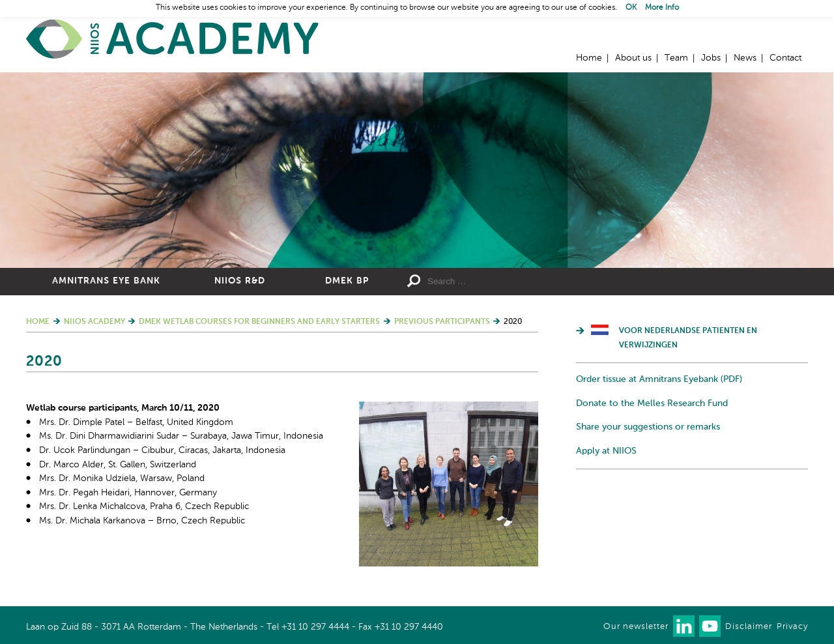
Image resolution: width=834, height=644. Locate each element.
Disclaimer (749, 627)
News (745, 58)
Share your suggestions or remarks (648, 427)
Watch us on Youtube (710, 626)
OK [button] (631, 8)
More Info (662, 8)
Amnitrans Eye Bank (106, 281)
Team (676, 58)
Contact (785, 58)
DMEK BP (347, 281)
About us (633, 58)
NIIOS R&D (240, 281)
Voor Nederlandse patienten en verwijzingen (688, 338)
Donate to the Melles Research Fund (652, 403)
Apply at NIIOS (606, 451)
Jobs (711, 58)
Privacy (792, 627)
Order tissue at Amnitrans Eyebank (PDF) (659, 379)
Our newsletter (636, 627)
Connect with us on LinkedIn (684, 626)
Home (173, 39)
